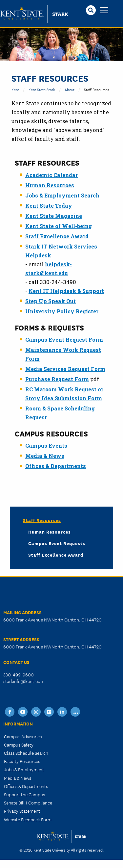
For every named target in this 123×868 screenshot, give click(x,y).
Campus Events (46, 446)
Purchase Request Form (57, 379)
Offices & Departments (56, 466)
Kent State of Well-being (59, 226)
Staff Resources (42, 520)
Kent (15, 89)
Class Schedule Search (26, 753)
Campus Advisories (23, 736)
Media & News (45, 456)
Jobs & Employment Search (62, 195)
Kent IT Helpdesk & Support (66, 291)
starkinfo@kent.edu (23, 681)
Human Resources (50, 185)
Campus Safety (19, 745)
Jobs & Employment (24, 769)
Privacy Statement (22, 811)
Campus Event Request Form (64, 340)
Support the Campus (24, 794)
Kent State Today (49, 206)
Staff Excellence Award (57, 236)
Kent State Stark (42, 89)
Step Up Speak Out (51, 301)
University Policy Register (62, 311)
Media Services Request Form (65, 369)
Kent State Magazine (54, 216)
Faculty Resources (22, 761)
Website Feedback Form (28, 819)
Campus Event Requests (57, 543)
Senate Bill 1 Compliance (28, 802)
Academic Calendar (51, 175)
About (70, 89)
